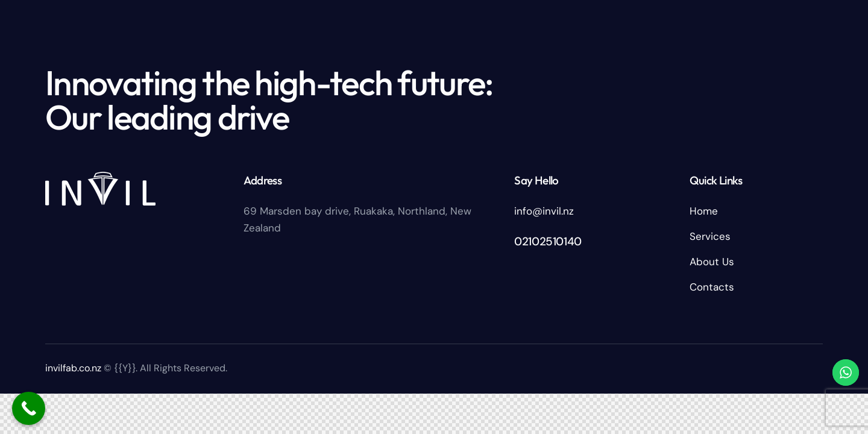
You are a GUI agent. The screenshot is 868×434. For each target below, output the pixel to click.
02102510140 (548, 241)
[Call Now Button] (29, 408)
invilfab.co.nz (73, 368)
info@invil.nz (544, 211)
